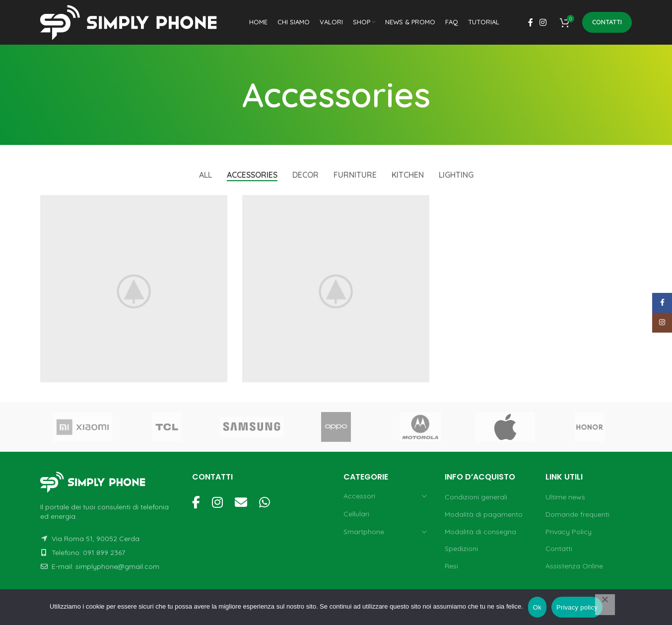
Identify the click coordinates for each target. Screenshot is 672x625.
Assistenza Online (574, 566)
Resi (451, 566)
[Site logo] (132, 22)
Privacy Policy (569, 532)
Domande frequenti (577, 514)
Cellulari (356, 514)
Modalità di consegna (480, 532)
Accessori (359, 496)
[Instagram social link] (543, 22)
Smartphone (364, 532)
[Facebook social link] (530, 22)
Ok (537, 607)
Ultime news (565, 497)
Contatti (607, 22)
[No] (605, 605)
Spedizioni (461, 549)
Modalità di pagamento (484, 514)
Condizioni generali (476, 497)
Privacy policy (577, 607)
